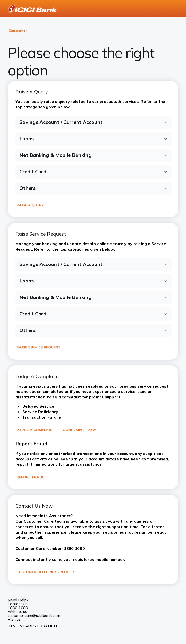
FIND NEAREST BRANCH (33, 626)
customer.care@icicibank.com (34, 615)
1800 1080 (18, 608)
